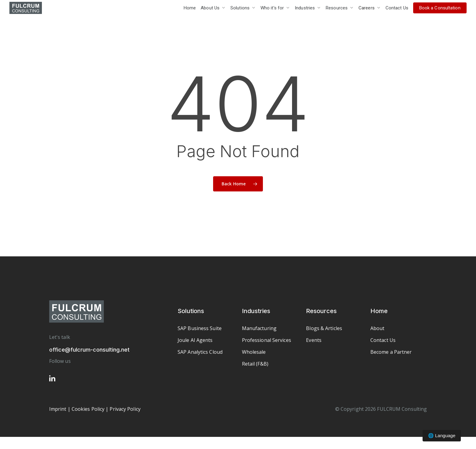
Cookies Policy (88, 409)
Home (379, 311)
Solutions (191, 311)
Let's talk (60, 337)
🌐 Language (442, 435)
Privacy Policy (125, 409)
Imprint (58, 409)
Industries (256, 311)
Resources (321, 311)
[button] (200, 328)
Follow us (60, 361)
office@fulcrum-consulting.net (89, 350)
